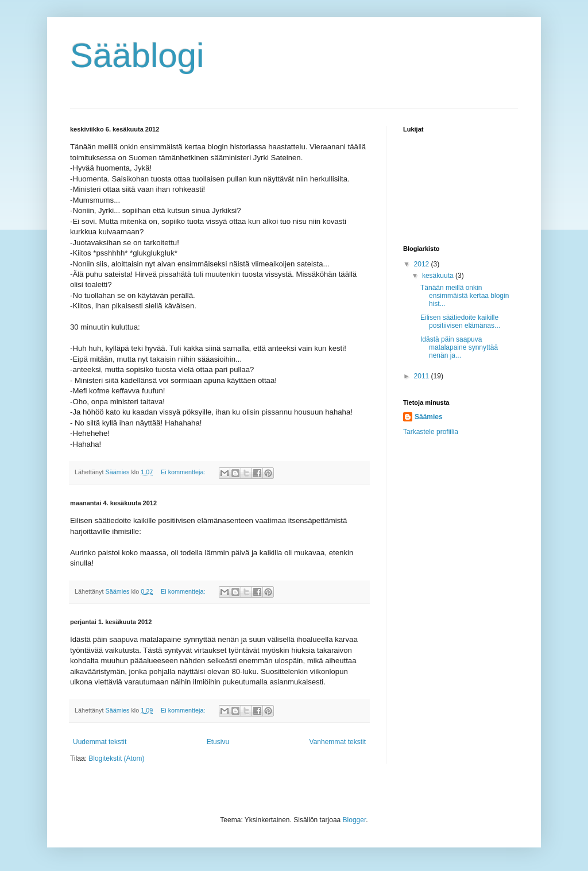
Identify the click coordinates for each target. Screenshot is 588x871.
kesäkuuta (439, 276)
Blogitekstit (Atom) (116, 758)
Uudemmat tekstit (100, 742)
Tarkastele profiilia (431, 432)
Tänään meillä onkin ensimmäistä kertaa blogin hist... (465, 296)
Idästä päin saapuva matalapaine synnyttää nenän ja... (459, 348)
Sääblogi (137, 55)
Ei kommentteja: (184, 472)
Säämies (429, 417)
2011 (423, 376)
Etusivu (218, 742)
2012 (423, 264)
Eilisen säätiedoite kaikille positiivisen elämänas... (460, 322)
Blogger (355, 820)
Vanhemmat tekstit (338, 742)
